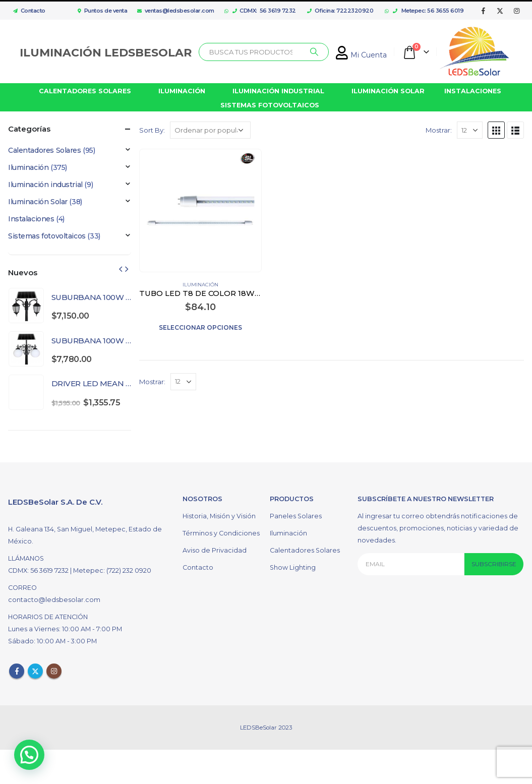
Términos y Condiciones (221, 533)
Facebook (17, 671)
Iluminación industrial (45, 185)
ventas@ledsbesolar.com (176, 11)
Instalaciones (31, 219)
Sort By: (152, 130)
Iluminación (200, 285)
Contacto (27, 11)
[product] (201, 210)
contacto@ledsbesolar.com (54, 600)
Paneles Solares (296, 516)
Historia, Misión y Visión (219, 516)
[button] (31, 754)
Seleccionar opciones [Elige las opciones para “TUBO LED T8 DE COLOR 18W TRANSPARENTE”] (200, 327)
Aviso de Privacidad (215, 550)
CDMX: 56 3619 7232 (264, 11)
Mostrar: (439, 130)
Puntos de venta (102, 11)
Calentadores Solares (45, 150)
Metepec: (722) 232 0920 (112, 570)
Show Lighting (293, 567)
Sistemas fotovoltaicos (47, 236)
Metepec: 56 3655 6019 (428, 11)
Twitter (35, 671)
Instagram (54, 671)
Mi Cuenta (361, 55)
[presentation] (121, 269)
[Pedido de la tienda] (210, 130)
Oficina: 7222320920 (340, 11)
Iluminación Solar (38, 202)
